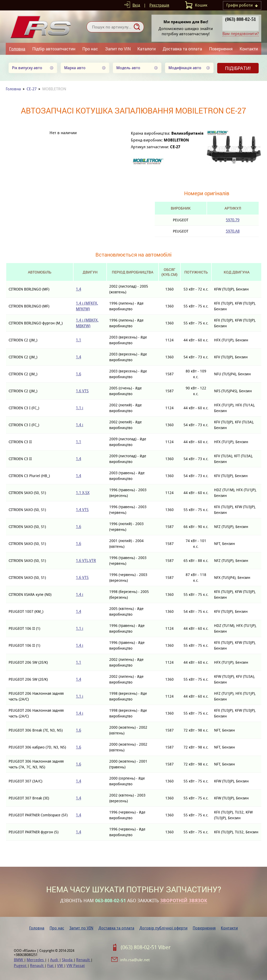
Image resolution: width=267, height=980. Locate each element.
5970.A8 (233, 231)
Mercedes (36, 960)
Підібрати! (238, 68)
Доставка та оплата (182, 49)
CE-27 (32, 89)
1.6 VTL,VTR (86, 560)
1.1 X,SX (83, 493)
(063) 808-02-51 (240, 19)
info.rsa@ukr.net (135, 960)
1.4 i (80, 425)
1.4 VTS (82, 510)
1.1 (78, 340)
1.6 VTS (82, 391)
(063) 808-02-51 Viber (146, 947)
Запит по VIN (118, 49)
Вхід (136, 5)
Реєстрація (159, 5)
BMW (19, 960)
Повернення (221, 49)
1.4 (78, 289)
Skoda (68, 960)
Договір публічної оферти (163, 928)
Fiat (51, 966)
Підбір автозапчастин (54, 49)
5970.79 (233, 220)
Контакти (249, 49)
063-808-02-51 (111, 901)
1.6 (78, 374)
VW (60, 966)
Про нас (90, 49)
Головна (17, 49)
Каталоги (147, 49)
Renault (83, 960)
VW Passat (76, 966)
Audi (55, 960)
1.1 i (80, 408)
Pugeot (21, 966)
